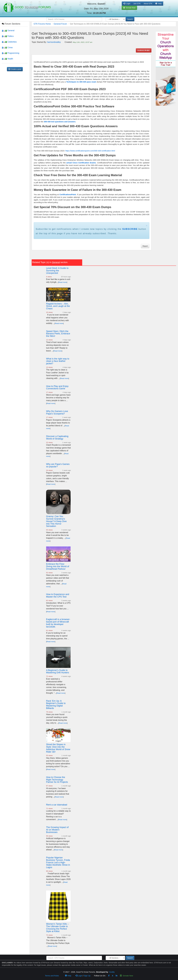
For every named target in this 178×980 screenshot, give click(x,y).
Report (145, 246)
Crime (7, 48)
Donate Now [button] (129, 8)
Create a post (15, 69)
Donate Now (126, 976)
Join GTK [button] (137, 4)
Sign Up (87, 976)
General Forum (60, 24)
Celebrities (9, 42)
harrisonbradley (54, 42)
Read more (63, 282)
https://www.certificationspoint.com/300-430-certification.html (90, 151)
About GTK (148, 4)
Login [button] (127, 4)
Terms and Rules (52, 976)
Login (79, 976)
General (8, 31)
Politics (8, 36)
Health (7, 59)
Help (159, 4)
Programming (11, 53)
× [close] (147, 226)
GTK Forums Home (42, 24)
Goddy (112, 972)
